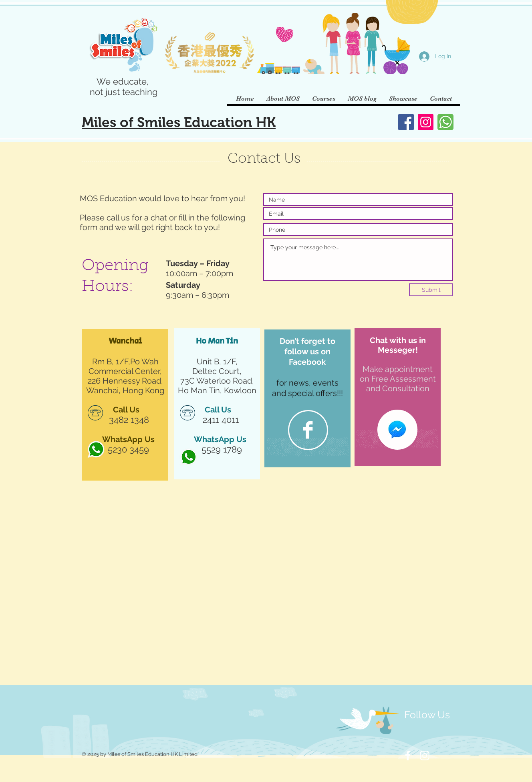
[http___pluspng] (96, 450)
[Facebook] (406, 122)
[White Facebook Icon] (408, 756)
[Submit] (431, 290)
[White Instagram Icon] (425, 756)
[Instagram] (426, 122)
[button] (283, 99)
